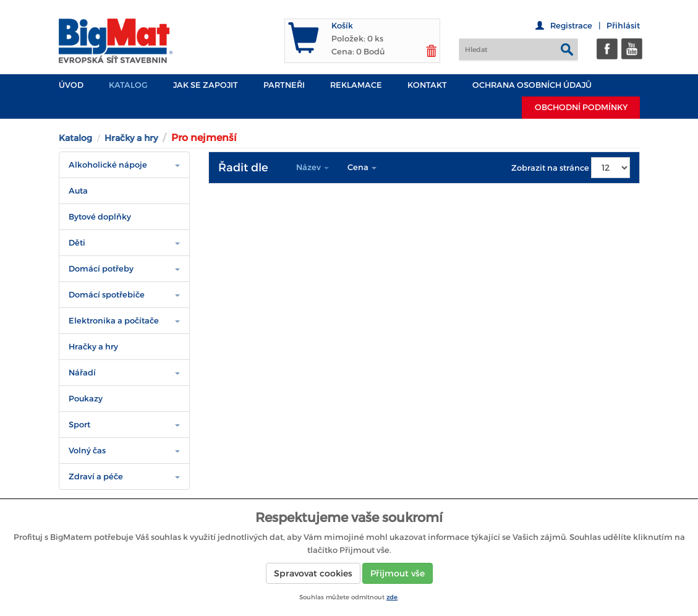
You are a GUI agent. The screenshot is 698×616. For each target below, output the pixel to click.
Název (313, 167)
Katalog (128, 85)
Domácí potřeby (101, 269)
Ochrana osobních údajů (532, 85)
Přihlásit (623, 26)
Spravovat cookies (313, 573)
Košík (342, 26)
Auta (78, 191)
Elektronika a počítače (114, 321)
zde (392, 597)
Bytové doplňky (100, 217)
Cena (362, 167)
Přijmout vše (398, 573)
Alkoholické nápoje (108, 165)
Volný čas (87, 451)
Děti (77, 243)
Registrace (571, 26)
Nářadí (82, 373)
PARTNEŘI (284, 85)
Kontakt (427, 85)
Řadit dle (243, 168)
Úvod (71, 85)
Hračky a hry (131, 138)
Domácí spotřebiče (107, 295)
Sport (79, 425)
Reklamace (356, 85)
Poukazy (86, 399)
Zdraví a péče (96, 477)
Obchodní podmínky (581, 107)
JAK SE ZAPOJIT (206, 85)
